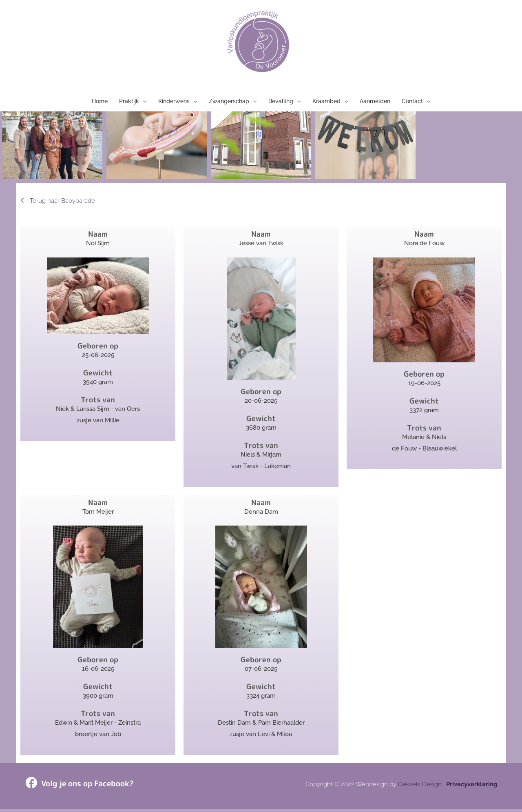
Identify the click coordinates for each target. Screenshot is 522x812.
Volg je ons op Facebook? (85, 786)
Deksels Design (420, 787)
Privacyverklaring (472, 787)
